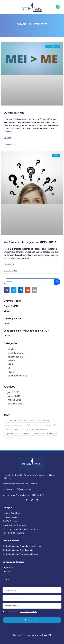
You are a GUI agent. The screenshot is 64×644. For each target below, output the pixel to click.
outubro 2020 (16, 404)
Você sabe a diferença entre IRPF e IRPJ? (30, 242)
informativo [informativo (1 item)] (51, 434)
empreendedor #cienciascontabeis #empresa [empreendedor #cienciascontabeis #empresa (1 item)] (31, 429)
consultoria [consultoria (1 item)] (13, 421)
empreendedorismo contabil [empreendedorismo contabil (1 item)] (33, 434)
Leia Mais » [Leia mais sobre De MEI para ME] (9, 138)
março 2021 (14, 400)
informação (14, 357)
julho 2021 (13, 392)
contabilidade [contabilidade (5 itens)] (44, 421)
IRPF (10, 361)
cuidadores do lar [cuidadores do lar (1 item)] (52, 425)
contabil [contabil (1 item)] (33, 421)
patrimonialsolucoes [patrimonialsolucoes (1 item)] (18, 438)
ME (9, 368)
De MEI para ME (14, 113)
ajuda (11, 349)
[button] (6, 7)
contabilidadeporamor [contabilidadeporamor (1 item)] (13, 425)
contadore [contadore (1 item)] (38, 425)
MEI (10, 372)
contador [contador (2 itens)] (28, 425)
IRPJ (10, 364)
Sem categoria (16, 376)
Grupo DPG (46, 635)
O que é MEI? (11, 306)
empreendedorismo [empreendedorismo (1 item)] (12, 434)
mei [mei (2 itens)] (6, 438)
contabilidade (16, 353)
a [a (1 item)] (6, 421)
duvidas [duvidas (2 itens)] (8, 429)
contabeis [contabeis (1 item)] (24, 421)
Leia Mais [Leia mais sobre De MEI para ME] (7, 323)
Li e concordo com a (21, 612)
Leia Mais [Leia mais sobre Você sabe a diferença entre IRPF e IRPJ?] (7, 336)
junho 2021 (14, 396)
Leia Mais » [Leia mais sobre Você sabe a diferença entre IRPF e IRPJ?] (9, 264)
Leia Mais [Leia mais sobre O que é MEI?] (7, 311)
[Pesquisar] (57, 282)
